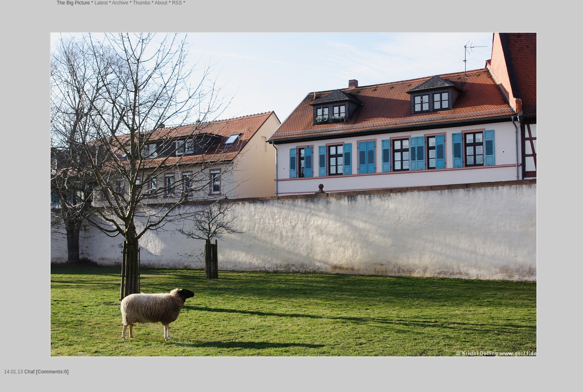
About (161, 3)
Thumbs (141, 3)
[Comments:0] (52, 372)
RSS (177, 3)
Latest (101, 3)
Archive (120, 3)
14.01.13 (14, 372)
